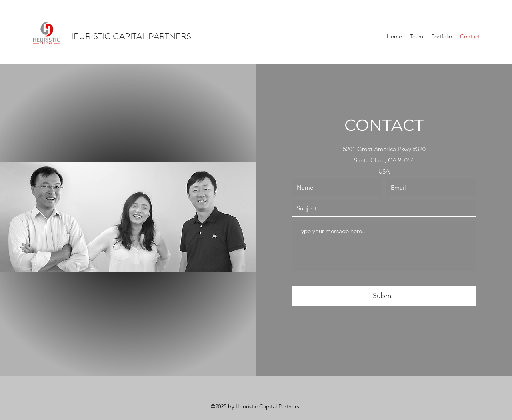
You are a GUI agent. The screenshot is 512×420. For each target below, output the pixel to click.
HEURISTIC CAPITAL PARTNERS (129, 36)
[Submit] (384, 296)
